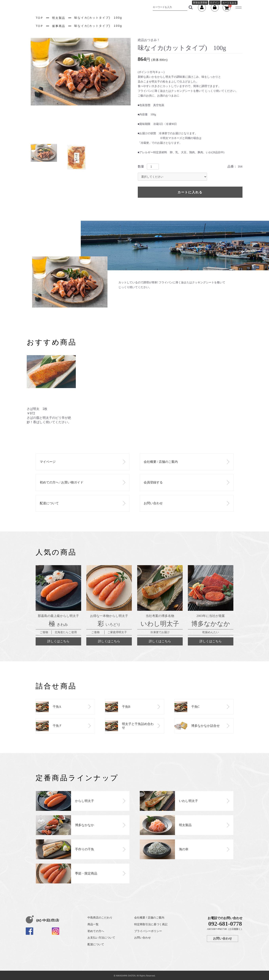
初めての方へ (96, 931)
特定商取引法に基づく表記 (151, 924)
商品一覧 (93, 924)
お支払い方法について (101, 938)
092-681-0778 (225, 924)
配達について (49, 503)
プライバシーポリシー (148, 931)
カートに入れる (190, 192)
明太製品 (59, 18)
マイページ (48, 462)
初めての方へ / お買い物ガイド (62, 482)
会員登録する (153, 482)
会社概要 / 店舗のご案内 (161, 462)
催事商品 (59, 26)
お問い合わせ (153, 503)
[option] (81, 72)
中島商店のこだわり (100, 918)
